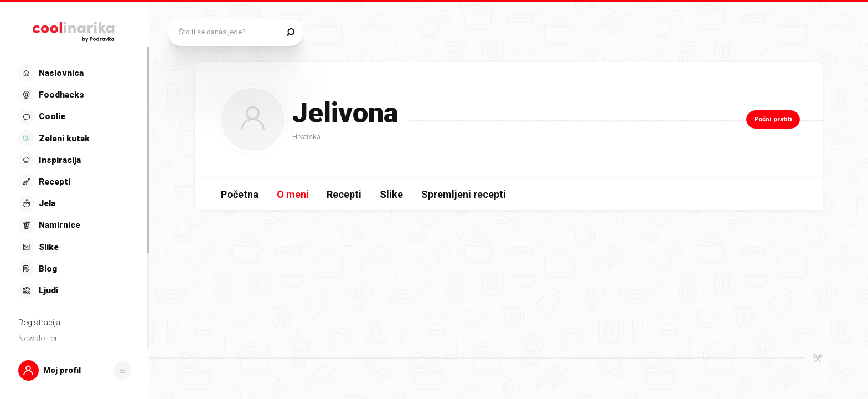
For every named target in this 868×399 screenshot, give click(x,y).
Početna (240, 194)
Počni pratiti (773, 119)
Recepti (344, 194)
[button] (75, 371)
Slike (391, 194)
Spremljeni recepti (464, 194)
